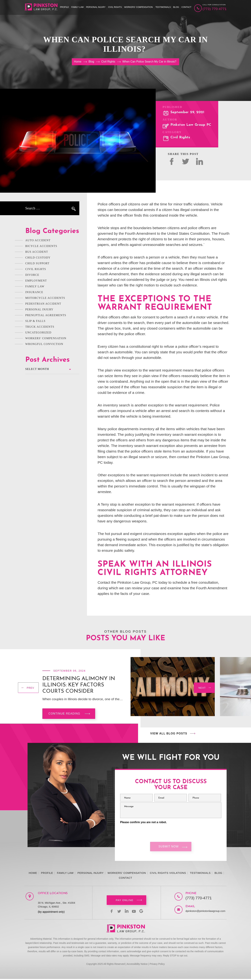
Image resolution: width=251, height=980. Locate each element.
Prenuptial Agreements (46, 315)
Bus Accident (37, 252)
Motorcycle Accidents (45, 298)
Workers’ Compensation (138, 7)
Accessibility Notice (137, 965)
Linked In (199, 161)
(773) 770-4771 (215, 9)
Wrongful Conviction (44, 344)
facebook (110, 912)
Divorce (32, 275)
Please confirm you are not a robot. (143, 822)
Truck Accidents (40, 327)
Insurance (34, 292)
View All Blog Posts (169, 733)
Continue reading (64, 714)
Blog (176, 7)
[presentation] (28, 688)
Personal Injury (96, 7)
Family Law (77, 7)
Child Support (37, 263)
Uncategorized (38, 332)
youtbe (135, 912)
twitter (186, 161)
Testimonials (163, 7)
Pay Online (125, 901)
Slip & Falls (35, 321)
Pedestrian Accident (43, 304)
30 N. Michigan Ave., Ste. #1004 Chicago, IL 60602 (56, 906)
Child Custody (38, 258)
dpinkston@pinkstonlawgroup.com (202, 912)
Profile (64, 7)
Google (143, 912)
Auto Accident (38, 240)
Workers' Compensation (46, 338)
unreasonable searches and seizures (172, 245)
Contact (186, 7)
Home (33, 874)
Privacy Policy (157, 965)
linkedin (127, 912)
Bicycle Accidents (41, 246)
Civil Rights (115, 7)
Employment (36, 281)
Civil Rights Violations (168, 874)
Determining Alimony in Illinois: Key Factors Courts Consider (79, 685)
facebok (172, 161)
